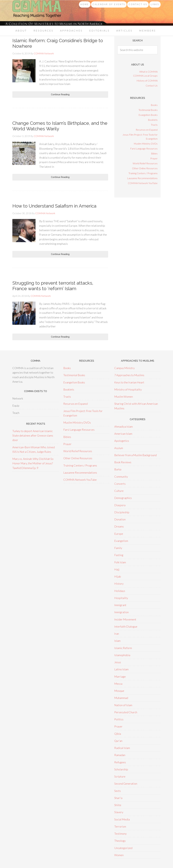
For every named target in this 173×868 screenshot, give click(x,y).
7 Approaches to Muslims (129, 375)
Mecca (118, 684)
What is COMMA (148, 72)
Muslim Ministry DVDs (146, 144)
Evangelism (121, 541)
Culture (119, 491)
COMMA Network (37, 13)
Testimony (120, 834)
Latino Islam (121, 669)
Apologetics (122, 441)
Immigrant (120, 605)
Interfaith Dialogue (126, 626)
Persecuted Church (126, 712)
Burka (118, 469)
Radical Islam (122, 748)
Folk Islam (120, 562)
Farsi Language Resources (144, 148)
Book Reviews (123, 462)
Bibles (154, 153)
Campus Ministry (124, 368)
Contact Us (152, 85)
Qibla (118, 734)
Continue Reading (60, 95)
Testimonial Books (148, 110)
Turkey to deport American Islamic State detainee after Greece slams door (33, 436)
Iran (117, 634)
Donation (120, 519)
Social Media (122, 819)
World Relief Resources (145, 163)
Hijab (118, 576)
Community (121, 477)
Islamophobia (122, 655)
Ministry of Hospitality (128, 389)
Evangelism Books (148, 115)
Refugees (120, 762)
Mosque (119, 691)
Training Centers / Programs (143, 173)
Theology (120, 841)
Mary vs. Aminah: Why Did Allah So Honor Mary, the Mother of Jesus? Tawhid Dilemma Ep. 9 (33, 463)
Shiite (118, 805)
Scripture (120, 776)
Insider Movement (125, 619)
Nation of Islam (123, 705)
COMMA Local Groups (145, 76)
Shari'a (118, 798)
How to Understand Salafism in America (54, 206)
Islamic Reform (123, 648)
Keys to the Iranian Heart (129, 382)
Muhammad (121, 698)
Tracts (154, 125)
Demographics (123, 498)
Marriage (120, 677)
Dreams (119, 526)
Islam (117, 641)
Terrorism (120, 826)
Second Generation (126, 784)
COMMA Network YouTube (143, 183)
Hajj (117, 569)
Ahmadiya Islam (123, 427)
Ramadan (120, 755)
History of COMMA (147, 81)
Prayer (154, 158)
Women (119, 855)
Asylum (119, 448)
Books (154, 105)
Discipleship (122, 512)
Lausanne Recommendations (142, 178)
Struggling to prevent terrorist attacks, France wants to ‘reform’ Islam (53, 286)
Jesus (118, 662)
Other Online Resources (145, 168)
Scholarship (121, 769)
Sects (118, 791)
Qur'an (118, 741)
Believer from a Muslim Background (135, 455)
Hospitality (121, 598)
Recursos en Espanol (147, 130)
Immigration (121, 612)
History (119, 584)
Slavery (119, 812)
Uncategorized (123, 848)
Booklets (153, 120)
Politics (119, 719)
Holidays (120, 591)
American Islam (123, 434)
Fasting (119, 555)
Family (118, 548)
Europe (119, 534)
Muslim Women (124, 397)
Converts (120, 484)
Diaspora (120, 505)
